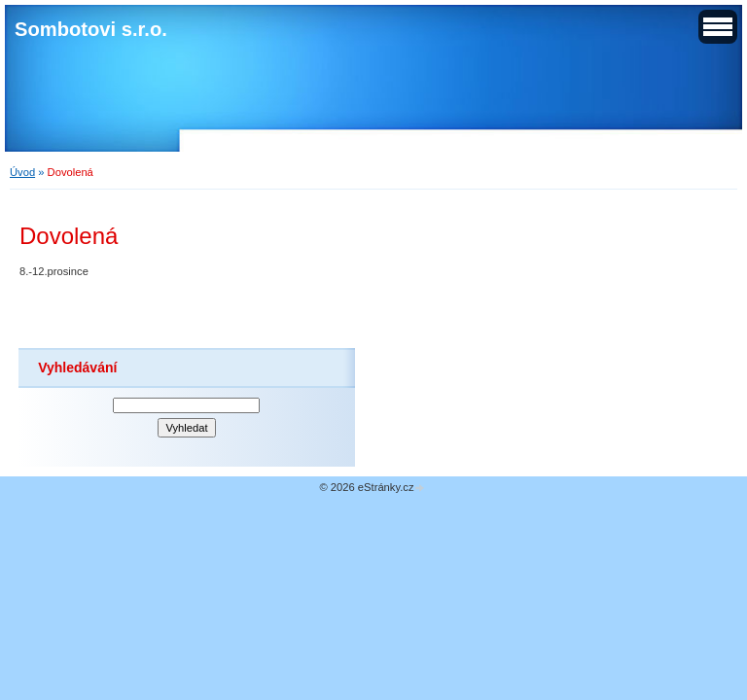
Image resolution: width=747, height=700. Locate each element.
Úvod (22, 172)
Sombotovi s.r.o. (91, 29)
